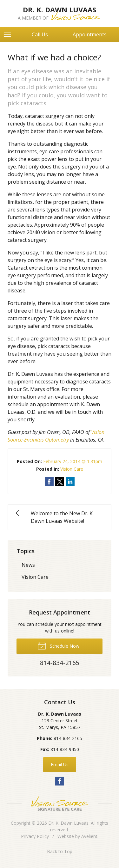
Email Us (60, 764)
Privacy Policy (35, 836)
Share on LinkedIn (70, 482)
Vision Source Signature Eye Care (60, 803)
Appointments (90, 34)
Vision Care (72, 469)
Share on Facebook (49, 482)
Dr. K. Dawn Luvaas (68, 823)
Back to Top (60, 851)
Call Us (40, 34)
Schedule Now (58, 645)
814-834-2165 (68, 738)
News (28, 565)
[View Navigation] (10, 34)
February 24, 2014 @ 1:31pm (73, 461)
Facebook (60, 781)
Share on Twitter (60, 482)
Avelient (89, 836)
